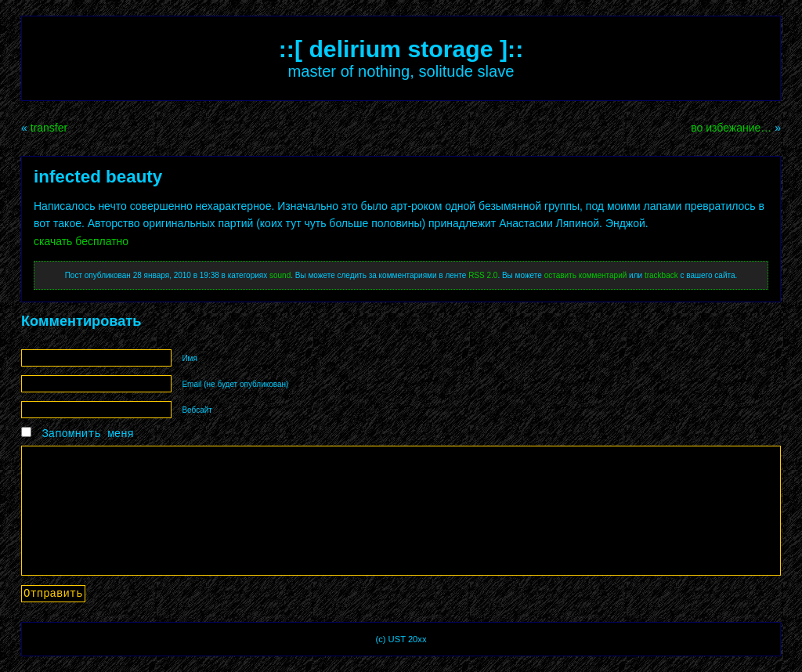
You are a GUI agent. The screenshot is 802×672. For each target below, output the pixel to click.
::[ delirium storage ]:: (401, 49)
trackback (661, 275)
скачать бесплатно (81, 241)
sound (280, 275)
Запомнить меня (88, 434)
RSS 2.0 (483, 275)
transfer (49, 128)
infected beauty (98, 177)
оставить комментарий (586, 275)
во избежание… (731, 128)
